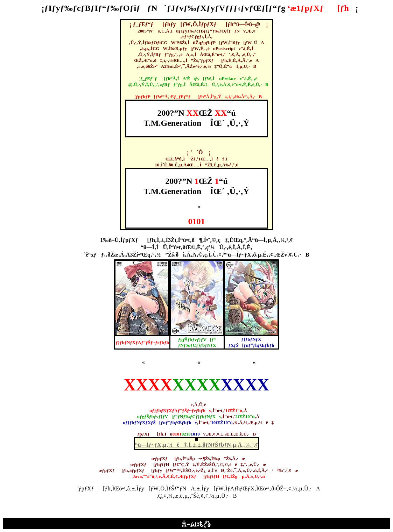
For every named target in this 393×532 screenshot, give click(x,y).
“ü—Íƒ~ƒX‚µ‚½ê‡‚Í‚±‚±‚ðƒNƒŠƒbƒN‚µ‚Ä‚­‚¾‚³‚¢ (197, 445)
